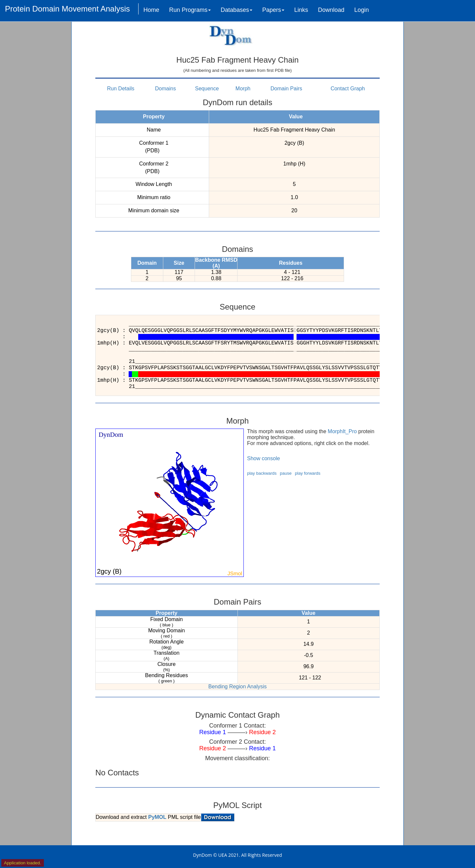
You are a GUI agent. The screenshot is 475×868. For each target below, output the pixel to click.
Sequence (207, 89)
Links (301, 10)
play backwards (262, 473)
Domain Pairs (286, 89)
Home (151, 10)
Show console (264, 458)
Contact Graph (348, 89)
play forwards (308, 473)
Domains (165, 89)
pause (286, 473)
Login (362, 10)
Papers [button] (273, 10)
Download (331, 10)
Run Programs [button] (190, 10)
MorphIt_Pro (342, 431)
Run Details (121, 89)
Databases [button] (237, 10)
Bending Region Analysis (237, 687)
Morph (243, 89)
